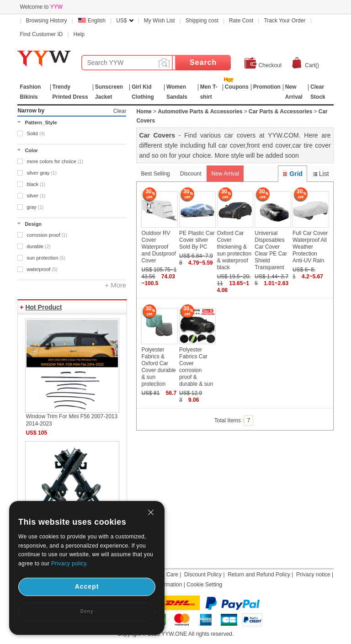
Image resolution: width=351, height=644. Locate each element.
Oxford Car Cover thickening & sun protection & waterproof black (234, 250)
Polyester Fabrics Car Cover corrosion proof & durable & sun (196, 367)
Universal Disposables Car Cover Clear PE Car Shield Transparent (271, 250)
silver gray (41, 173)
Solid (36, 133)
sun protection (46, 258)
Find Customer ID (41, 34)
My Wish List (160, 21)
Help (79, 34)
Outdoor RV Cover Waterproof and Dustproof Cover (158, 247)
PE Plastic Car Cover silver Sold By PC (197, 240)
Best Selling (155, 174)
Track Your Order (285, 21)
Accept (87, 586)
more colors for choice (55, 161)
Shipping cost (202, 21)
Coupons (237, 87)
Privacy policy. (69, 564)
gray (35, 207)
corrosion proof (47, 235)
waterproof (42, 269)
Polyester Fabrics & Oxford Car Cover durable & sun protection (158, 367)
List (320, 174)
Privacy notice (313, 575)
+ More (115, 285)
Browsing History (47, 21)
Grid (292, 174)
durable (38, 246)
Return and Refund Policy (259, 575)
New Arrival (225, 174)
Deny (87, 611)
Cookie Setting (204, 585)
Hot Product (43, 307)
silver (36, 196)
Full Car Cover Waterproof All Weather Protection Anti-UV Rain (310, 247)
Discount (191, 174)
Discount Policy (203, 575)
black (36, 184)
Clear (120, 111)
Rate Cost (241, 21)
